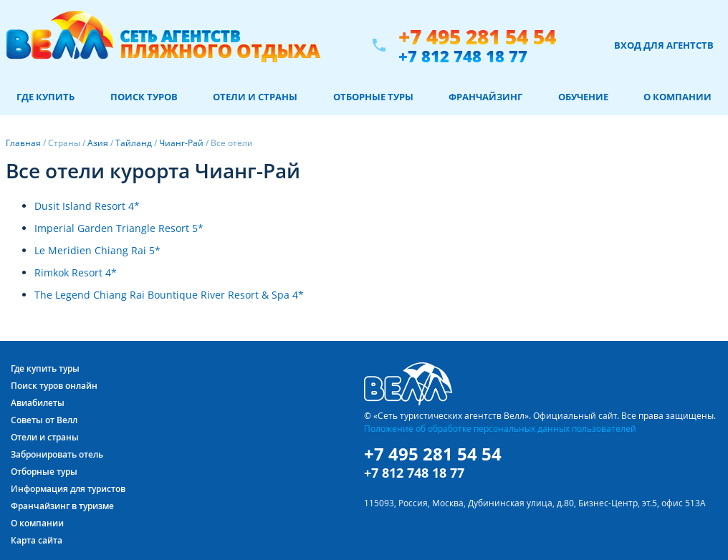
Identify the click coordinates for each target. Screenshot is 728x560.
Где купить (45, 97)
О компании (677, 97)
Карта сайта (37, 540)
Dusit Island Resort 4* (87, 206)
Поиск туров (144, 97)
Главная (23, 143)
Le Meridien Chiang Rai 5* (97, 250)
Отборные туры (373, 97)
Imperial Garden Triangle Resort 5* (119, 228)
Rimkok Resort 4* (76, 272)
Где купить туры (45, 368)
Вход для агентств (664, 45)
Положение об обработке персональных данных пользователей (500, 428)
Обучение (583, 97)
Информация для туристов (68, 489)
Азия (98, 143)
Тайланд (134, 143)
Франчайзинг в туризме (62, 506)
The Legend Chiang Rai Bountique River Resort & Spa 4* (169, 295)
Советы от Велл (44, 420)
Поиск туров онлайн (54, 386)
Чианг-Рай (181, 143)
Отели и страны (255, 97)
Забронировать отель (57, 454)
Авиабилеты (38, 403)
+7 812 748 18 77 (463, 56)
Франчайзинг (485, 97)
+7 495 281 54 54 (477, 37)
